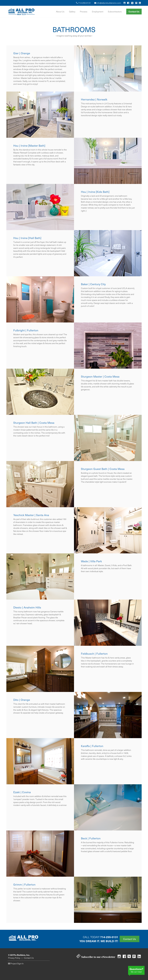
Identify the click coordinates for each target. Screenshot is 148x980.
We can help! (136, 970)
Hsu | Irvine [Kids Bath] (95, 192)
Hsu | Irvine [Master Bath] (29, 146)
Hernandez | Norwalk (94, 99)
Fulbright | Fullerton (26, 330)
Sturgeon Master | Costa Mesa (100, 376)
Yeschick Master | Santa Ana (31, 515)
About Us (60, 12)
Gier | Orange (22, 53)
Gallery (72, 12)
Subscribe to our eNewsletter (96, 957)
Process (84, 12)
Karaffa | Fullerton (92, 746)
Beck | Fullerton (91, 838)
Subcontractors (115, 12)
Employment (98, 12)
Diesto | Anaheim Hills (27, 607)
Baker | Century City (93, 284)
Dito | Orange (22, 700)
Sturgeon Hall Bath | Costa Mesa (34, 423)
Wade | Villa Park (91, 561)
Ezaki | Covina (22, 792)
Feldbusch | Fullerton (94, 654)
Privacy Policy (14, 958)
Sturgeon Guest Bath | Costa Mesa (103, 469)
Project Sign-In (16, 963)
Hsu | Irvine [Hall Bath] (27, 238)
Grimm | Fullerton (24, 884)
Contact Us (134, 11)
